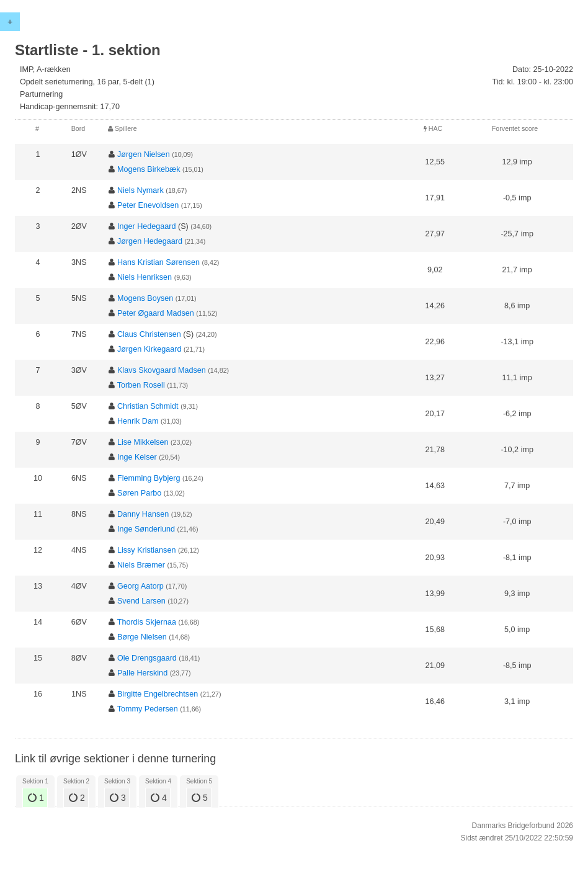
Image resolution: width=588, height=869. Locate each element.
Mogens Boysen (145, 298)
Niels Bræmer (141, 565)
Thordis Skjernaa (147, 622)
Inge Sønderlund (146, 529)
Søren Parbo (139, 493)
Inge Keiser (137, 457)
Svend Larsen (141, 601)
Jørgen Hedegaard (150, 241)
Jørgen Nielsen (144, 154)
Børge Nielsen (142, 637)
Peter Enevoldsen (148, 205)
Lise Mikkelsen (143, 442)
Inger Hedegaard (147, 226)
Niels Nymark (140, 190)
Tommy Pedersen (148, 709)
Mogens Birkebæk (149, 169)
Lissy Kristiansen (147, 550)
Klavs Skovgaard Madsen (162, 370)
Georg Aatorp (140, 586)
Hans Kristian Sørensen (158, 262)
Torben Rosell (141, 385)
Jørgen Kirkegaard (149, 349)
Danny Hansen (143, 514)
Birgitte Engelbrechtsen (158, 694)
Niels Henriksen (145, 277)
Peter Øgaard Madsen (156, 313)
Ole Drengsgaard (147, 658)
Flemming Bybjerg (149, 478)
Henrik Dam (138, 421)
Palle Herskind (142, 673)
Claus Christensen (149, 334)
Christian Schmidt (148, 406)
